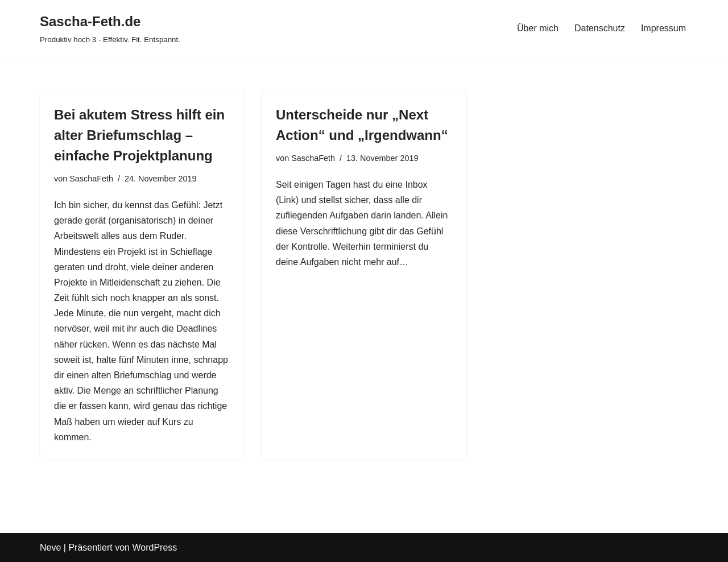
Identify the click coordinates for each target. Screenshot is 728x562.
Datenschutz (600, 28)
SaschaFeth (91, 179)
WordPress (154, 547)
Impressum (663, 28)
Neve (50, 547)
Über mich (538, 28)
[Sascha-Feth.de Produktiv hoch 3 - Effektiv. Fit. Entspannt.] (110, 28)
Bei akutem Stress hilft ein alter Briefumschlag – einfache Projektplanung (139, 135)
